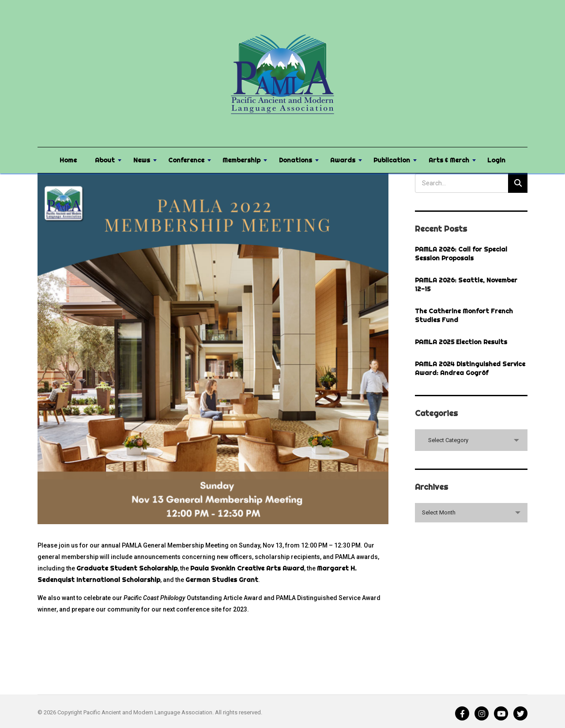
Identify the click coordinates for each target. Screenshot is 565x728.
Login (496, 160)
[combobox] (471, 440)
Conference (186, 160)
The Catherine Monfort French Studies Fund (464, 315)
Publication (392, 160)
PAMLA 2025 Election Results (461, 342)
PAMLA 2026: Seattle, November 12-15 (466, 285)
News (142, 160)
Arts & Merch (449, 160)
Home (68, 160)
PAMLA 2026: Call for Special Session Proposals (461, 254)
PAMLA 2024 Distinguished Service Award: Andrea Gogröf (470, 368)
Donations (296, 160)
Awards (343, 160)
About (105, 160)
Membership (241, 160)
